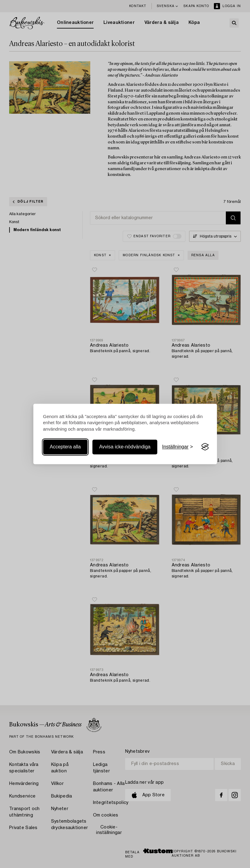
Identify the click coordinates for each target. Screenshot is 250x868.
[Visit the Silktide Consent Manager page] (205, 447)
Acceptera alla (65, 447)
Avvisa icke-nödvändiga (125, 447)
